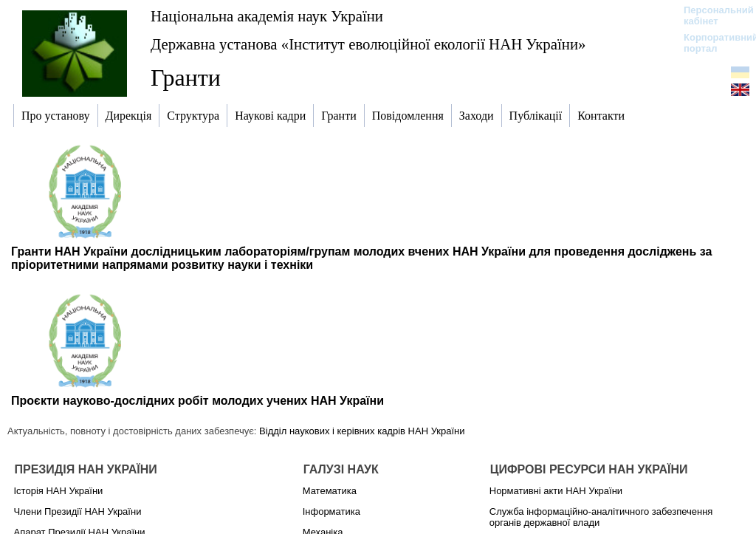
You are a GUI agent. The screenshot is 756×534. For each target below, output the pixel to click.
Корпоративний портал (711, 43)
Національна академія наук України (267, 16)
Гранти (186, 78)
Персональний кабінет (711, 16)
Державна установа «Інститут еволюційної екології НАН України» (368, 44)
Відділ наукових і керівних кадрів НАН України (362, 431)
